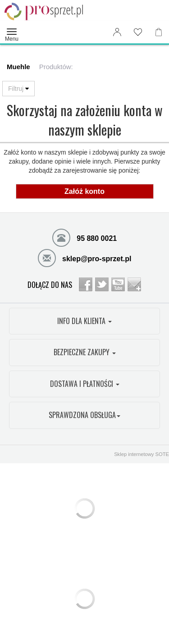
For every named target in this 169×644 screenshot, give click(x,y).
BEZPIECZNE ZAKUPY (85, 352)
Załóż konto (84, 191)
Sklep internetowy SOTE (142, 454)
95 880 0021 (84, 237)
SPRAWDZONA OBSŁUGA (84, 415)
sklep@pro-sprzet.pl (85, 258)
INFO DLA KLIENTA (84, 321)
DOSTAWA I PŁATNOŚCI (85, 384)
